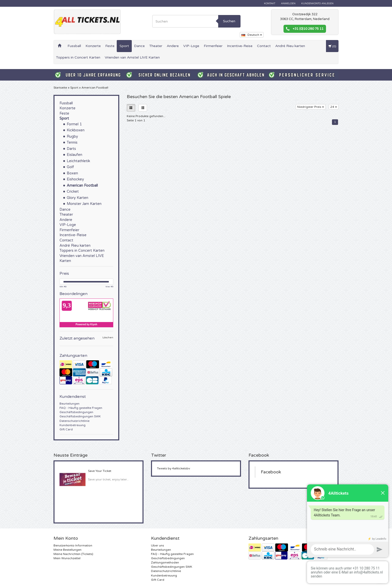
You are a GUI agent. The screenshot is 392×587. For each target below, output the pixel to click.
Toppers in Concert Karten (78, 57)
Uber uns (157, 545)
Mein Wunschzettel (67, 558)
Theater (156, 46)
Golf (70, 167)
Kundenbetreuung (72, 425)
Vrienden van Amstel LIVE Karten (132, 57)
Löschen (108, 338)
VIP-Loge (191, 46)
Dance (139, 46)
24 (334, 107)
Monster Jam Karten (84, 204)
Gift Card (66, 429)
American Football (95, 88)
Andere (173, 46)
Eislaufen (74, 155)
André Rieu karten (290, 46)
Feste (110, 46)
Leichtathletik (78, 161)
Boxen (72, 173)
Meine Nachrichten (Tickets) (73, 554)
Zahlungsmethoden (165, 562)
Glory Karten (77, 198)
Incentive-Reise (240, 46)
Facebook (271, 472)
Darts (71, 149)
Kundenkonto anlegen (317, 4)
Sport (124, 46)
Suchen (229, 21)
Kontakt (270, 4)
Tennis (72, 142)
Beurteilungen (69, 404)
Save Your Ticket (100, 471)
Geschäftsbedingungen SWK (80, 416)
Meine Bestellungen (67, 550)
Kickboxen (76, 130)
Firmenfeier (213, 46)
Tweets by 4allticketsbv (173, 468)
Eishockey (75, 179)
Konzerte (93, 46)
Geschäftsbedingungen (76, 412)
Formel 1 (74, 124)
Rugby (72, 136)
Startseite (60, 88)
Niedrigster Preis (311, 107)
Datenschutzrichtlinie (74, 421)
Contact (264, 46)
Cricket (73, 192)
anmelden (288, 4)
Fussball (74, 46)
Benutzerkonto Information (73, 545)
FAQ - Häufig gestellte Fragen (81, 408)
